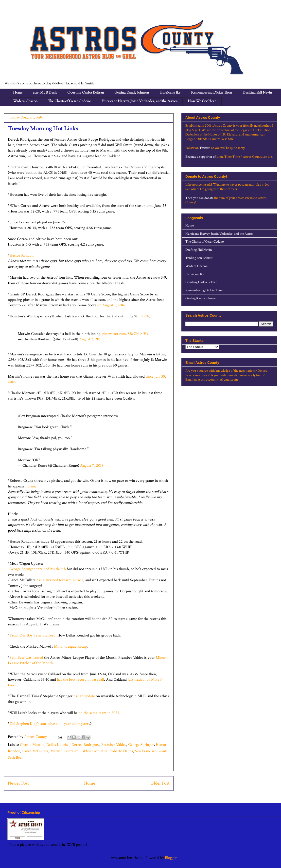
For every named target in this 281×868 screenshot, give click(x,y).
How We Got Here (202, 101)
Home (18, 93)
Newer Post (18, 783)
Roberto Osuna (121, 751)
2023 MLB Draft (45, 93)
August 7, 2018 (91, 339)
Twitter (204, 148)
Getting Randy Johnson (132, 93)
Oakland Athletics (94, 751)
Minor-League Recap (70, 646)
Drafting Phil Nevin (257, 93)
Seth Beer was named (26, 658)
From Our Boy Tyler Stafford (33, 635)
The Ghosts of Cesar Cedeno (70, 101)
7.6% (145, 316)
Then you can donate (199, 198)
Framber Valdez (114, 745)
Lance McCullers (35, 751)
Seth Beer (15, 758)
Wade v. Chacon (25, 101)
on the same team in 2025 (98, 713)
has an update (84, 696)
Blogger (171, 858)
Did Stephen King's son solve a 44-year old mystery (50, 724)
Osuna (32, 486)
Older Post (160, 783)
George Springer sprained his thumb (38, 569)
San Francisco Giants (151, 751)
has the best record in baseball (80, 680)
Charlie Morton (32, 745)
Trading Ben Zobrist (199, 258)
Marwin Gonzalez (64, 751)
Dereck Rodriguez (85, 745)
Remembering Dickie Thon (211, 93)
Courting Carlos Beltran (86, 93)
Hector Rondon (22, 256)
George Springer (141, 745)
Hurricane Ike (170, 93)
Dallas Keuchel (58, 745)
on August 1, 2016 (111, 305)
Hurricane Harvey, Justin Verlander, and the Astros (139, 101)
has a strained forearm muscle (60, 580)
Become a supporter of (201, 157)
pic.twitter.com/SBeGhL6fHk (125, 334)
